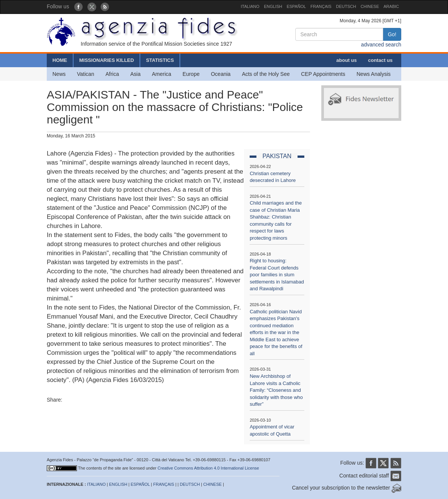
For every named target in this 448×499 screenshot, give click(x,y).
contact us (380, 60)
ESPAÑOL (296, 6)
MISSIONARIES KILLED (107, 60)
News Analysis (374, 74)
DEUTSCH (346, 6)
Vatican (86, 74)
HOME (60, 60)
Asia (135, 74)
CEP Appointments (323, 74)
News (59, 74)
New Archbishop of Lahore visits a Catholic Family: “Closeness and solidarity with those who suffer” (276, 390)
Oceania (221, 74)
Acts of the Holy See (266, 74)
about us (347, 60)
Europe (191, 74)
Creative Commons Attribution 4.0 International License (208, 468)
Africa (112, 74)
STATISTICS (160, 60)
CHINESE (370, 6)
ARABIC (391, 6)
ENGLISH (273, 6)
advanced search (381, 45)
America (162, 74)
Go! (392, 34)
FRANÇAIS (321, 6)
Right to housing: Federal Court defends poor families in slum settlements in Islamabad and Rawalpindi (277, 275)
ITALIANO (250, 6)
